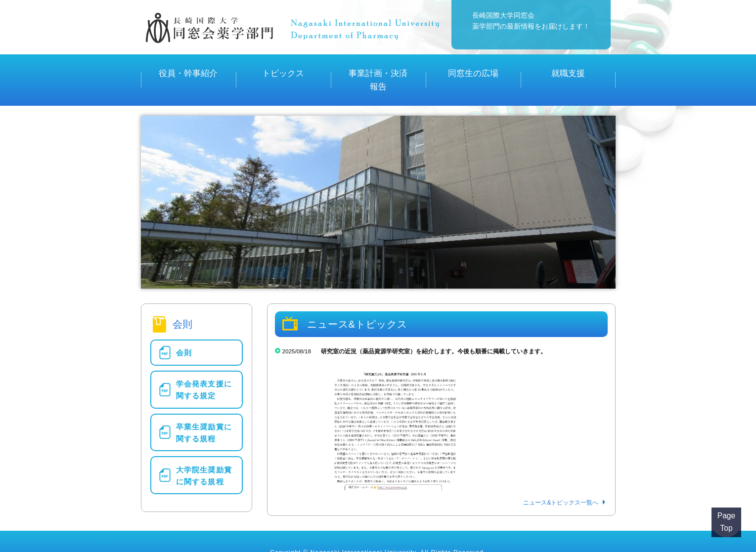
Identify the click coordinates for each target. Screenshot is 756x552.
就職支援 (568, 69)
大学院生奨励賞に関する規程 (204, 441)
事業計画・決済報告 (378, 69)
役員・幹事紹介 (188, 69)
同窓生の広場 (473, 69)
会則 (184, 328)
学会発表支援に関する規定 (204, 362)
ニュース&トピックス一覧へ (561, 480)
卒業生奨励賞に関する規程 (204, 402)
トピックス (283, 69)
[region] (378, 179)
